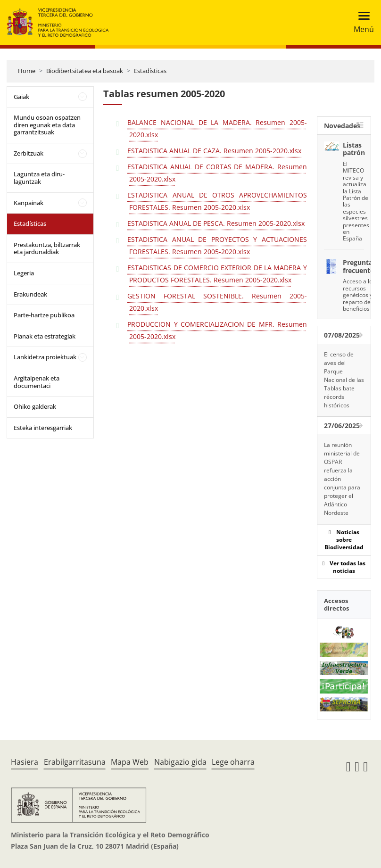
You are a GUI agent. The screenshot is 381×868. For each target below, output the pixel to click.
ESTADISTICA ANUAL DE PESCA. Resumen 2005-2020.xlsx (216, 223)
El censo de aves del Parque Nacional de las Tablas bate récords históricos (344, 380)
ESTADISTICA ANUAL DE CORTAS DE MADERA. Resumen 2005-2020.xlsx (217, 173)
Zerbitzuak (29, 153)
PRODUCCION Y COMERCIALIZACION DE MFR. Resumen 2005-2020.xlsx (217, 330)
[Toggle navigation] (361, 22)
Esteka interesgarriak (43, 428)
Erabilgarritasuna (75, 762)
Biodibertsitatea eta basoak (85, 71)
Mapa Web (130, 762)
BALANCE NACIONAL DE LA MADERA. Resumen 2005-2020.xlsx (217, 128)
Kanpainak (29, 203)
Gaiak (21, 97)
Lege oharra (233, 762)
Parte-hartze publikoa (44, 315)
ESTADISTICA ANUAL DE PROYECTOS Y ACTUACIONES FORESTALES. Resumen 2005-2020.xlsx (217, 245)
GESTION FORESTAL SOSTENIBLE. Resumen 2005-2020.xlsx (217, 302)
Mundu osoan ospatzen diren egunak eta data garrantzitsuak (47, 125)
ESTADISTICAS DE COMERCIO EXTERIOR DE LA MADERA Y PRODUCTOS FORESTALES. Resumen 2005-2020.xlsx (217, 274)
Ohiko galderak (35, 406)
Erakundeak (30, 294)
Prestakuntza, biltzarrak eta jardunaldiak (47, 248)
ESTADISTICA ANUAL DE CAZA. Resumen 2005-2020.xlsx (214, 151)
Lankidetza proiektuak (45, 357)
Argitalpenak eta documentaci (37, 382)
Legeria (24, 273)
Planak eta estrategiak (45, 336)
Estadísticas (150, 71)
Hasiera (25, 762)
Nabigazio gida (180, 762)
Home (27, 71)
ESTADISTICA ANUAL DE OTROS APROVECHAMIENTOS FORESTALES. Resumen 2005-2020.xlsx (217, 201)
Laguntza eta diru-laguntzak (39, 178)
